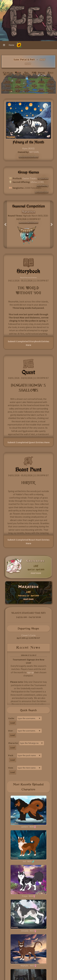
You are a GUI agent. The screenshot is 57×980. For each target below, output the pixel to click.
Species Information (8, 82)
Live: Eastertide (18, 87)
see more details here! (28, 222)
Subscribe (51, 86)
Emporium (41, 74)
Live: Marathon (7, 90)
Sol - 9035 (27, 861)
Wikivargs (18, 74)
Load (13, 723)
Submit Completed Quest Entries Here (28, 442)
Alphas (8, 86)
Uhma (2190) (37, 182)
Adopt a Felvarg (50, 91)
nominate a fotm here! (28, 157)
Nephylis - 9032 (27, 966)
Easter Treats (30, 178)
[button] (4, 45)
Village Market (18, 82)
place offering (42, 186)
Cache (33, 81)
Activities (34, 87)
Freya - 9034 (28, 896)
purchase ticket (42, 192)
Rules (51, 73)
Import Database (41, 82)
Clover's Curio (28, 635)
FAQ (34, 73)
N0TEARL (34, 152)
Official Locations (51, 82)
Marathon (28, 587)
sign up (30, 672)
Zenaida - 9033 (28, 931)
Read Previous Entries (28, 277)
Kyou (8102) (28, 148)
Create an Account (8, 74)
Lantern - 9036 (27, 827)
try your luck (43, 178)
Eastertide (36, 561)
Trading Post (26, 91)
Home (11, 45)
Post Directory (26, 74)
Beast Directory (41, 91)
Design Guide (18, 91)
